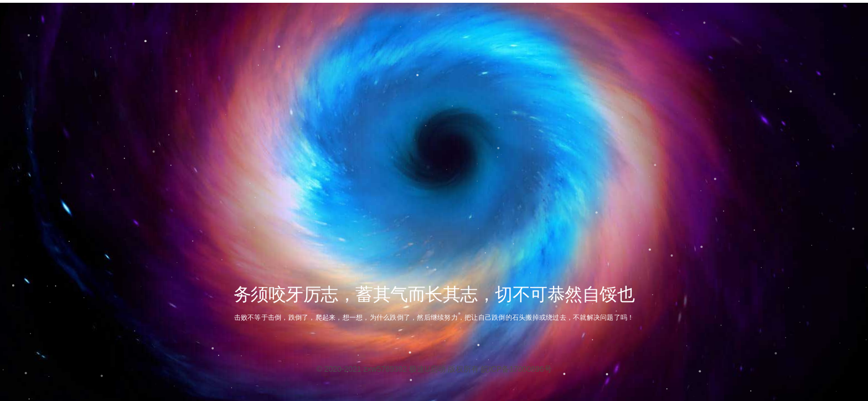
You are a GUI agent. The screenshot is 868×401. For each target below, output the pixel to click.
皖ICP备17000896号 (516, 369)
